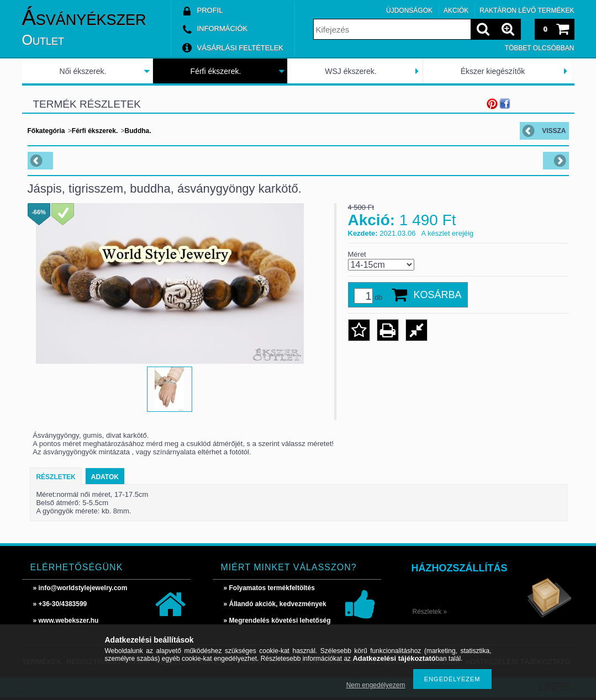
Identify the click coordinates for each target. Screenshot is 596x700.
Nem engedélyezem (376, 685)
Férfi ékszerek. (216, 71)
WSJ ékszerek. (350, 71)
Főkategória (46, 131)
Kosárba (438, 295)
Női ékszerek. (83, 71)
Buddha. (138, 131)
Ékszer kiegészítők (493, 71)
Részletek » (430, 612)
